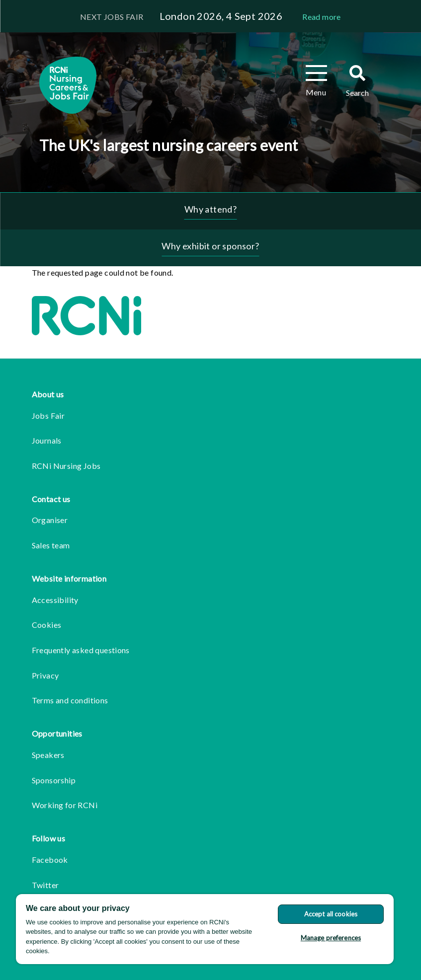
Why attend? (210, 209)
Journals (47, 440)
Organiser (50, 520)
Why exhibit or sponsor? (210, 246)
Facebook (50, 860)
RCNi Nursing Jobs (66, 466)
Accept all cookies (331, 914)
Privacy (45, 675)
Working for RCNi (65, 805)
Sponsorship (54, 780)
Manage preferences (331, 938)
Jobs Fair (48, 415)
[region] (205, 929)
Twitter (45, 885)
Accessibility (55, 600)
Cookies (47, 625)
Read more (322, 17)
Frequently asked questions (81, 650)
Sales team (51, 545)
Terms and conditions (70, 700)
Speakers (48, 755)
